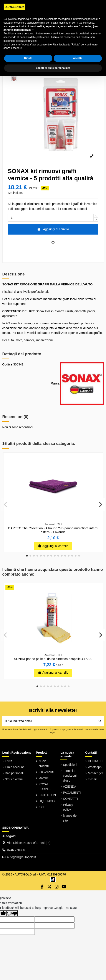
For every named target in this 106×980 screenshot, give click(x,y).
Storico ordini (14, 779)
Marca (55, 383)
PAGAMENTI (72, 793)
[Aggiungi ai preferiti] (53, 243)
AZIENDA (70, 787)
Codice (7, 364)
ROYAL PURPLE (45, 787)
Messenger (95, 773)
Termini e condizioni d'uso (70, 776)
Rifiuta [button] (28, 58)
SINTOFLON (47, 795)
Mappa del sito (70, 818)
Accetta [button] (78, 58)
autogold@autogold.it (22, 857)
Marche (44, 778)
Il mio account (14, 767)
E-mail (92, 779)
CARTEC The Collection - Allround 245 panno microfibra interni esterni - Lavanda (53, 530)
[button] (27, 556)
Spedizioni (70, 765)
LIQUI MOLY (47, 801)
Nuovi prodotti (44, 763)
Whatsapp (95, 767)
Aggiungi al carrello (53, 229)
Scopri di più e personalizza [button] (53, 68)
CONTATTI (70, 799)
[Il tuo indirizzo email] (49, 721)
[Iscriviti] (99, 721)
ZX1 (41, 807)
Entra (9, 761)
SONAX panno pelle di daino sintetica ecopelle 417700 (53, 659)
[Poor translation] (12, 913)
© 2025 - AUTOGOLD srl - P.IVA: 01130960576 (34, 874)
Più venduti (46, 772)
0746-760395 (16, 850)
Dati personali (14, 773)
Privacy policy (68, 807)
